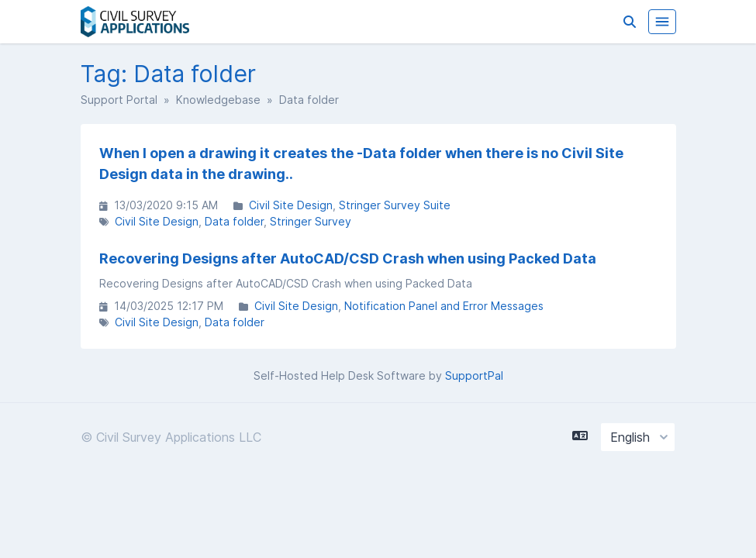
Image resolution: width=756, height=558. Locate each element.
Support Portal (119, 100)
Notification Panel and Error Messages (444, 306)
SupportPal (474, 375)
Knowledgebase (218, 100)
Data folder (234, 221)
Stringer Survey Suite (395, 205)
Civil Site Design (291, 205)
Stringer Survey (311, 221)
